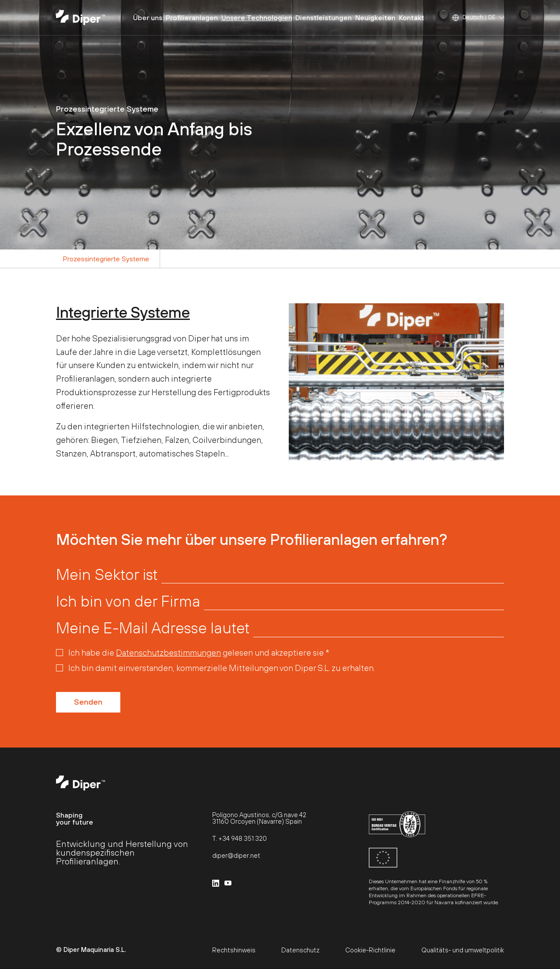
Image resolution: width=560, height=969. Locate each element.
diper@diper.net (236, 855)
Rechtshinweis (234, 950)
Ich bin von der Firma (128, 601)
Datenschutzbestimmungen (168, 653)
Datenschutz (300, 950)
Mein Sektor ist (107, 574)
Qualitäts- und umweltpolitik (463, 950)
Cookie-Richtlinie (370, 950)
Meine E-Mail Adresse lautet (153, 628)
